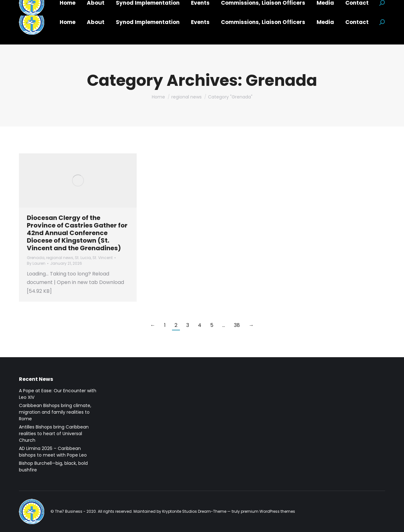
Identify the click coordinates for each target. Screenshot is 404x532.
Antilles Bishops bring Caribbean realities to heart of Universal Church (54, 434)
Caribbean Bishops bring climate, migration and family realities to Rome (55, 412)
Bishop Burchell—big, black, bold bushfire (53, 467)
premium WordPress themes (268, 511)
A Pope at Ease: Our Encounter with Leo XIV (58, 394)
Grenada (36, 258)
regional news (60, 258)
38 (237, 325)
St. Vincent (103, 258)
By (36, 263)
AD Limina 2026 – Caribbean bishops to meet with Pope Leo (53, 452)
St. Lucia (83, 258)
